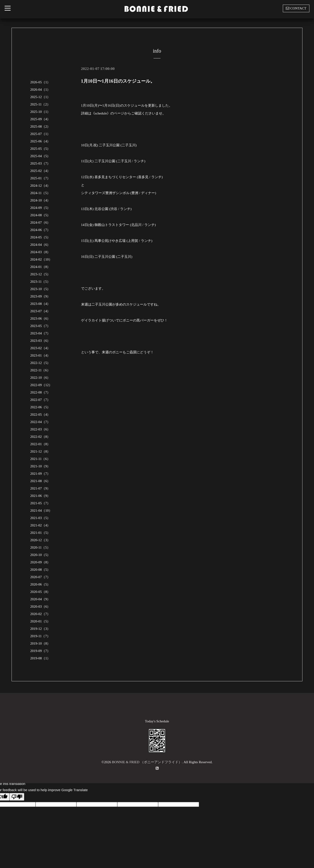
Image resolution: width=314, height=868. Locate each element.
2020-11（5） (40, 547)
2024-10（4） (40, 200)
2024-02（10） (41, 259)
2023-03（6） (40, 341)
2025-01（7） (40, 178)
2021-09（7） (40, 474)
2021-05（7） (40, 503)
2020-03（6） (40, 607)
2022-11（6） (40, 370)
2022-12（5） (40, 363)
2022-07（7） (40, 400)
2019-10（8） (40, 643)
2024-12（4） (40, 186)
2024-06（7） (40, 230)
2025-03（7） (40, 163)
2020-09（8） (40, 562)
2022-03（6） (40, 429)
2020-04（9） (40, 599)
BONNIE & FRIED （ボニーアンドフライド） (147, 762)
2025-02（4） (40, 171)
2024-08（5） (40, 215)
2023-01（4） (40, 355)
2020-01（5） (40, 621)
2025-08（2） (40, 126)
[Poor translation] (17, 797)
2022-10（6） (40, 378)
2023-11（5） (40, 282)
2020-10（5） (40, 555)
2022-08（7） (40, 392)
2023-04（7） (40, 333)
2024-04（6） (40, 245)
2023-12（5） (40, 274)
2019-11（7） (40, 636)
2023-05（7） (40, 326)
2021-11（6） (40, 459)
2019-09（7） (40, 651)
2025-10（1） (40, 112)
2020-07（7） (40, 577)
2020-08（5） (40, 570)
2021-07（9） (40, 488)
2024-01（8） (40, 267)
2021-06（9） (40, 496)
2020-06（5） (40, 584)
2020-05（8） (40, 592)
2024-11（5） (40, 193)
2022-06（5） (40, 407)
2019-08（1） (40, 658)
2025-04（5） (40, 156)
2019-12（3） (40, 629)
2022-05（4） (40, 414)
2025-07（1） (40, 134)
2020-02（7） (40, 614)
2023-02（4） (40, 348)
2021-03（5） (40, 518)
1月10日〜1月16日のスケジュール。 (118, 81)
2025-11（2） (40, 104)
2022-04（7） (40, 422)
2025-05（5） (40, 149)
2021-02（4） (40, 525)
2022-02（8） (40, 437)
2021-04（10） (41, 511)
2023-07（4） (40, 311)
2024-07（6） (40, 222)
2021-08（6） (40, 481)
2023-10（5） (40, 289)
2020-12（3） (40, 540)
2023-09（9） (40, 296)
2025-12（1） (40, 97)
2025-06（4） (40, 141)
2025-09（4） (40, 119)
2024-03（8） (40, 252)
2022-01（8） (40, 444)
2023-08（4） (40, 304)
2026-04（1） (40, 90)
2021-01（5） (40, 533)
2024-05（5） (40, 237)
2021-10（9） (40, 466)
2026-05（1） (40, 82)
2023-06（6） (40, 318)
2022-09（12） (41, 385)
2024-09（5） (40, 208)
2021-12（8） (40, 451)
